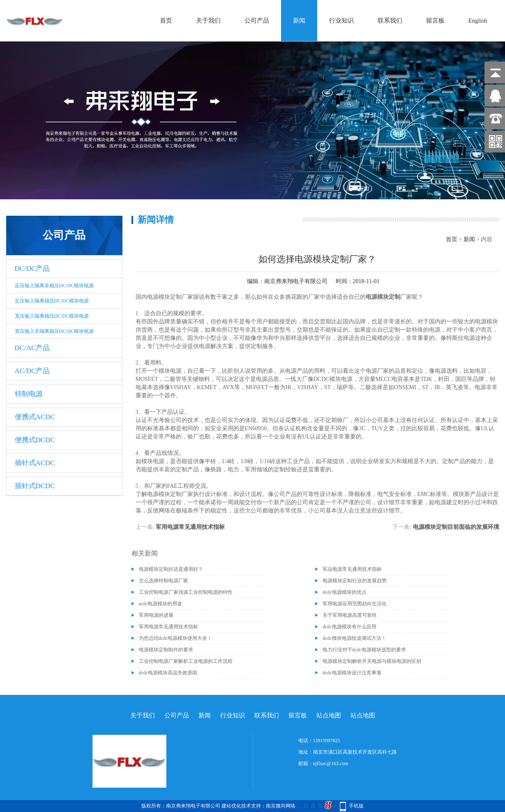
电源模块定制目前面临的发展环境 (456, 527)
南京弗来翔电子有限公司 (296, 281)
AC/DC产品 (32, 371)
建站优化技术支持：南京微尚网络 (258, 806)
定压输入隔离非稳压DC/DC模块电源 (54, 286)
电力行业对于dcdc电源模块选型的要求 (364, 650)
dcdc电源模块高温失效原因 (168, 673)
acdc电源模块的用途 (161, 604)
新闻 (299, 21)
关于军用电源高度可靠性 (350, 615)
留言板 (435, 21)
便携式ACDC (35, 417)
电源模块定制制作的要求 (166, 650)
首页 (166, 21)
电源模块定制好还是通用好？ (171, 569)
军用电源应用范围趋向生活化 (355, 604)
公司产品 (257, 21)
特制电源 (29, 394)
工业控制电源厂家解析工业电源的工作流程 (186, 661)
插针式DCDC (35, 486)
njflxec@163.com (331, 764)
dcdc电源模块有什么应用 (349, 627)
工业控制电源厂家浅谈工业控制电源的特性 (186, 592)
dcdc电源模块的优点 (345, 592)
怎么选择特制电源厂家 (164, 581)
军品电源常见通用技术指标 (352, 569)
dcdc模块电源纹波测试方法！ (354, 638)
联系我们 (390, 21)
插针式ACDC (35, 463)
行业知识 (341, 21)
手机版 (356, 806)
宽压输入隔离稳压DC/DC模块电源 (52, 316)
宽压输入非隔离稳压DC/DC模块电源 (54, 331)
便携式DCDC (35, 440)
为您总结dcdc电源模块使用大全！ (176, 638)
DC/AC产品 (32, 348)
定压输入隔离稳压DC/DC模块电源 (52, 301)
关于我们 (208, 21)
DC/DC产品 (32, 269)
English (478, 21)
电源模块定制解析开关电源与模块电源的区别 (372, 661)
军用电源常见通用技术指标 (190, 527)
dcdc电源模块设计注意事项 (352, 673)
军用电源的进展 (156, 615)
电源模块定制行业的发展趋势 (355, 581)
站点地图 (329, 715)
